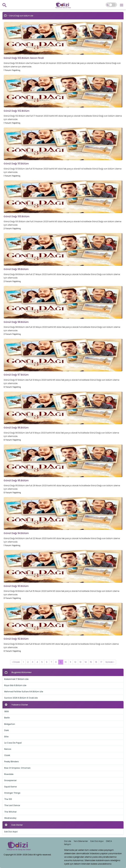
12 (75, 662)
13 (81, 662)
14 (86, 662)
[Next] (110, 662)
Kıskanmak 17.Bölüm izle (16, 679)
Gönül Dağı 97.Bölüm (16, 375)
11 (71, 662)
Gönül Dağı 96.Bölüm (16, 428)
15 (91, 662)
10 (66, 662)
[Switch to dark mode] (111, 5)
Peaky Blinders (11, 762)
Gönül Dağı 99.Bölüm (16, 269)
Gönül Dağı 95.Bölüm (16, 480)
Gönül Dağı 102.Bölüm (16, 111)
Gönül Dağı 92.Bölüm (16, 639)
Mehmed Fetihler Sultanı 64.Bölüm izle (24, 692)
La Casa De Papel (13, 743)
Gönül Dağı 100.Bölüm (16, 216)
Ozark (7, 755)
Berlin (7, 718)
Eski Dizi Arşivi (11, 832)
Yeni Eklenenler (81, 841)
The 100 (8, 799)
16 (96, 662)
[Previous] (16, 662)
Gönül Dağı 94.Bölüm (16, 533)
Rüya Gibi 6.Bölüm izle (15, 685)
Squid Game (10, 787)
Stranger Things (12, 793)
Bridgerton (10, 724)
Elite (6, 737)
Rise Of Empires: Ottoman (17, 768)
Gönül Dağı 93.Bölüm (16, 586)
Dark (6, 730)
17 (101, 662)
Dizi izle (68, 841)
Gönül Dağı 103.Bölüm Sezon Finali (24, 58)
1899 (6, 711)
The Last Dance (12, 805)
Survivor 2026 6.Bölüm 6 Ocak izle (21, 698)
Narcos (8, 749)
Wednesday (10, 818)
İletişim (68, 844)
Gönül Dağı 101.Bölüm (16, 164)
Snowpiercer (10, 780)
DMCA (109, 841)
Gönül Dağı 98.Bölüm (16, 322)
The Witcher (10, 812)
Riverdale (9, 774)
